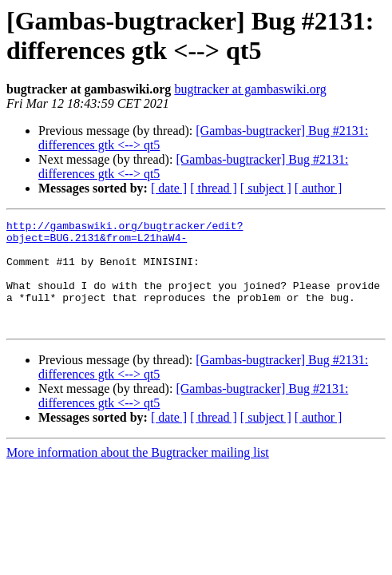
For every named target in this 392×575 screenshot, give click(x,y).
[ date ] (169, 188)
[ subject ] (266, 188)
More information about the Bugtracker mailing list (138, 474)
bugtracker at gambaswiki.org (250, 89)
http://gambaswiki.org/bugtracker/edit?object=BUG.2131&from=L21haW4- (125, 235)
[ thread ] (214, 188)
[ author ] (319, 188)
